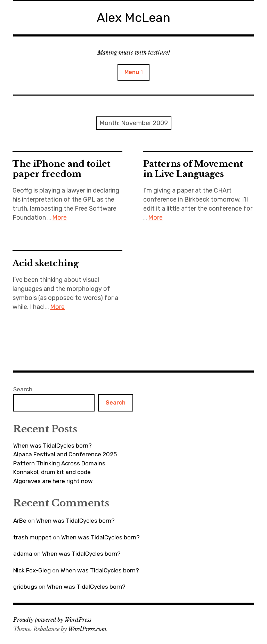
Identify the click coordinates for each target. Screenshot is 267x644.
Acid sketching (46, 263)
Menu (132, 72)
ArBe (20, 521)
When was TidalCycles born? (52, 446)
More (59, 218)
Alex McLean (133, 18)
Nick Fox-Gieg (32, 570)
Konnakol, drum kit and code (52, 472)
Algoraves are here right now (53, 481)
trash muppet (32, 537)
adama (23, 554)
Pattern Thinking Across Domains (59, 463)
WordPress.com (87, 629)
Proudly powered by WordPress (52, 620)
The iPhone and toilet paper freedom (62, 169)
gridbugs (25, 587)
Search (23, 389)
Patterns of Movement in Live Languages (193, 169)
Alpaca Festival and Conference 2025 (65, 454)
